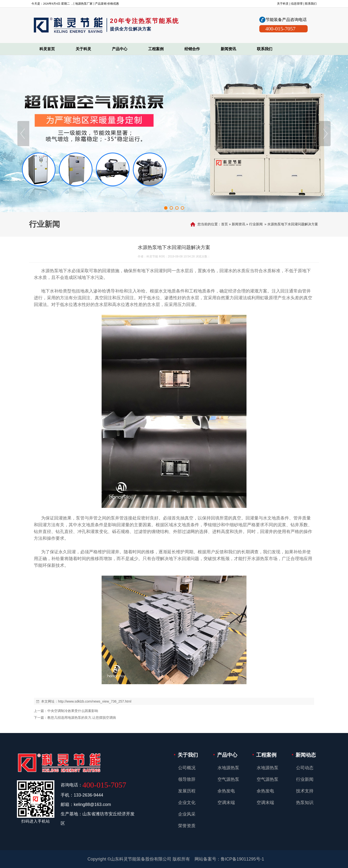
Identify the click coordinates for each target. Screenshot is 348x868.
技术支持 (305, 791)
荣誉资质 (187, 826)
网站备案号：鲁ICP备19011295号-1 (229, 859)
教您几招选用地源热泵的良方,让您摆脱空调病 (82, 718)
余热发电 (226, 791)
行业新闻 (256, 224)
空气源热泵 (228, 779)
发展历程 (187, 791)
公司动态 (305, 768)
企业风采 (187, 814)
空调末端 (226, 803)
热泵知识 (305, 803)
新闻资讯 (239, 224)
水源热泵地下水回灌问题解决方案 (293, 224)
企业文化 (187, 803)
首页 (225, 224)
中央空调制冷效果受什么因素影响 (73, 711)
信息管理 (297, 4)
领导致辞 (187, 779)
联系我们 (311, 4)
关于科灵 (283, 4)
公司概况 (187, 768)
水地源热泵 (228, 768)
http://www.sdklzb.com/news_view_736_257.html (95, 701)
